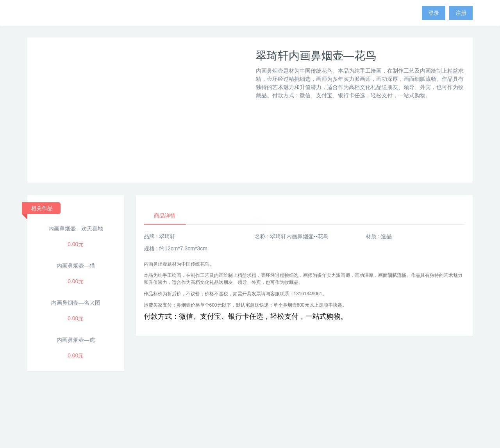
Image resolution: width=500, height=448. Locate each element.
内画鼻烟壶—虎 (76, 340)
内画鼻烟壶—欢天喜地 (76, 228)
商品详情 (165, 216)
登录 (434, 13)
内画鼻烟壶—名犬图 (76, 303)
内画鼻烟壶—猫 (76, 266)
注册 (461, 13)
